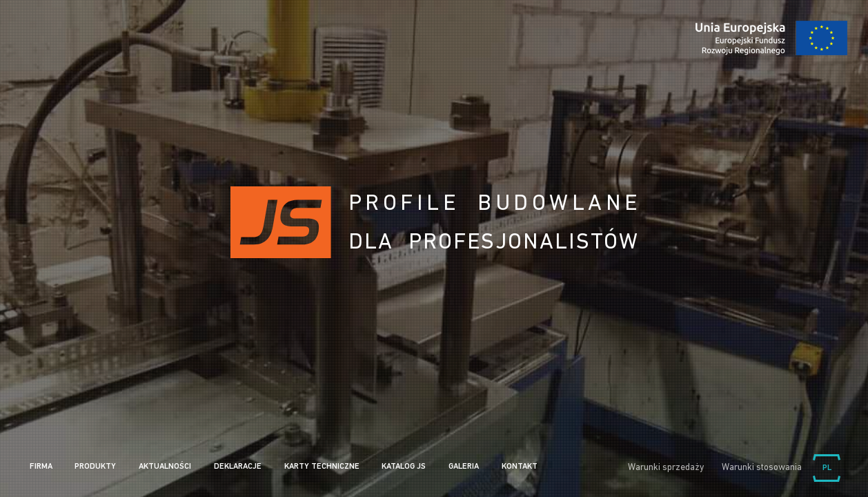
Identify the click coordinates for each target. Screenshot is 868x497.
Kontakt (520, 467)
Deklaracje (238, 467)
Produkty (95, 467)
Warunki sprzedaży (666, 468)
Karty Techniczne (322, 467)
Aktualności (165, 467)
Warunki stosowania (762, 468)
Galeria (464, 467)
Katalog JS (404, 467)
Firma (41, 467)
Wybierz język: (827, 468)
